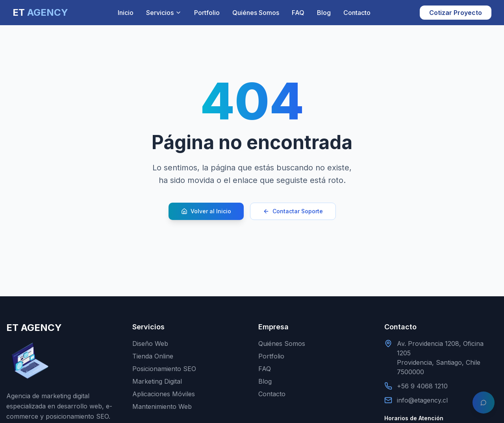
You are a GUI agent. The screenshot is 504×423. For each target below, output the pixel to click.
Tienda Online (153, 356)
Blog (324, 13)
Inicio (126, 13)
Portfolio (207, 13)
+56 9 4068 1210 (422, 386)
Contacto (357, 13)
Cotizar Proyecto (456, 13)
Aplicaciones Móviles (164, 394)
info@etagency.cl (422, 400)
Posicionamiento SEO (164, 369)
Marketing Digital (157, 381)
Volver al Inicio (206, 211)
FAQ (298, 13)
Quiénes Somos (256, 13)
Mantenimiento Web (162, 406)
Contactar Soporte (293, 211)
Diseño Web (150, 344)
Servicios (164, 13)
